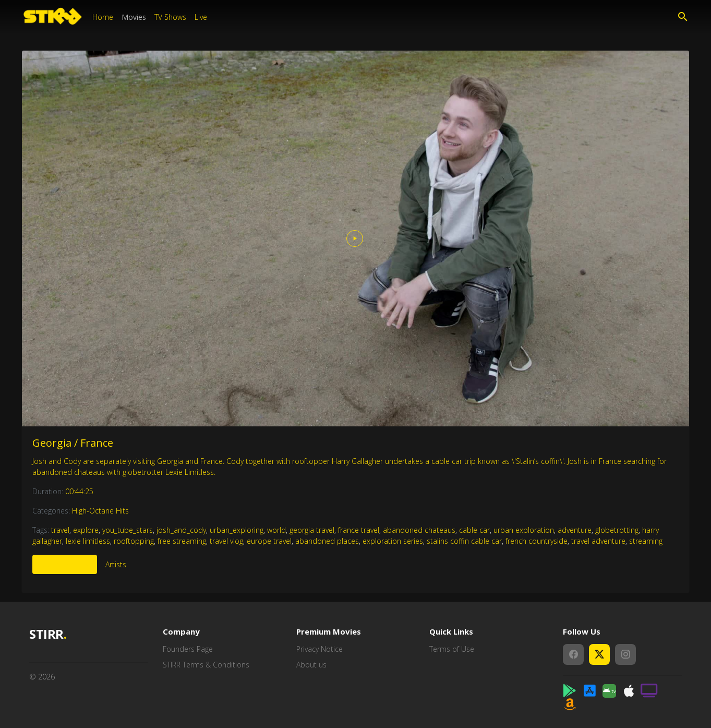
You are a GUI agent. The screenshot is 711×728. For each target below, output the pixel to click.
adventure (575, 530)
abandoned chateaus (419, 530)
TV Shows (170, 17)
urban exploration (524, 530)
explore (86, 530)
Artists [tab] (116, 564)
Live (201, 17)
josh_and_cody (181, 530)
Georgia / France (73, 443)
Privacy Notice (320, 649)
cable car (474, 530)
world (276, 530)
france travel (359, 530)
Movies (134, 17)
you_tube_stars (128, 530)
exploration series (393, 541)
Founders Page (188, 649)
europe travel (269, 541)
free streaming (182, 541)
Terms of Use (452, 649)
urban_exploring (237, 530)
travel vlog (226, 541)
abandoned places (327, 541)
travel (60, 530)
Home (103, 17)
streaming (646, 541)
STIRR (48, 634)
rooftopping (134, 541)
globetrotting (617, 530)
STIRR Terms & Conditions (206, 665)
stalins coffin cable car (464, 541)
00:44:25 (79, 491)
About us (311, 665)
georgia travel (312, 530)
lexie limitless (88, 541)
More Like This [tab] (65, 564)
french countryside (537, 541)
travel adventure (598, 541)
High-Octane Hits (100, 511)
